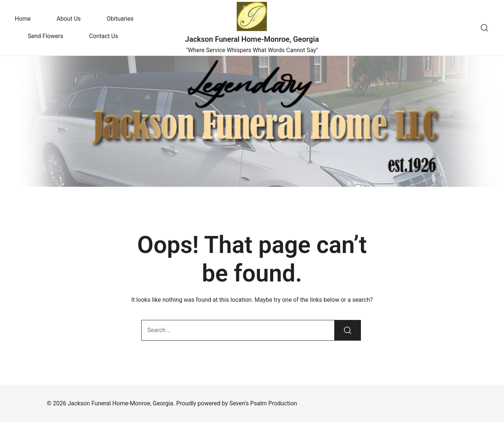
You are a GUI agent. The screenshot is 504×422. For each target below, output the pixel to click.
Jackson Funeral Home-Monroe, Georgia (252, 39)
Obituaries (120, 19)
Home (23, 19)
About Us (69, 19)
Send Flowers (45, 36)
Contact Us (104, 36)
